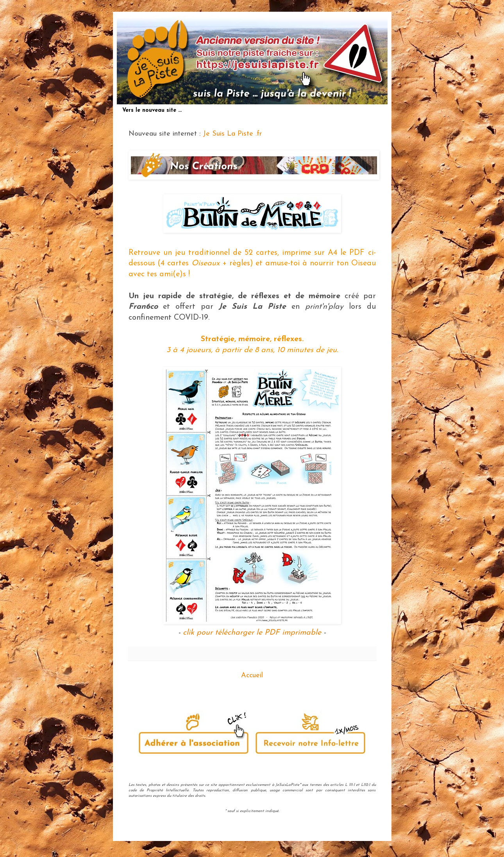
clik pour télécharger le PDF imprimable (252, 633)
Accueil (252, 675)
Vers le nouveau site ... (152, 110)
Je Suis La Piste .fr (232, 134)
